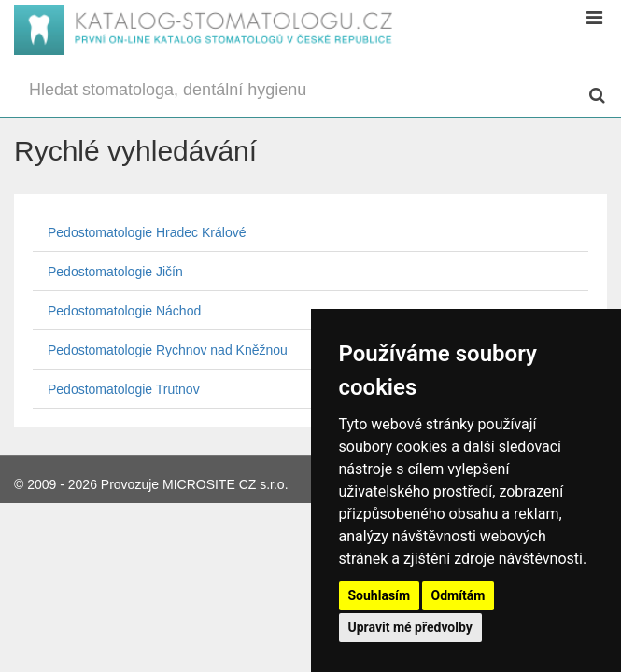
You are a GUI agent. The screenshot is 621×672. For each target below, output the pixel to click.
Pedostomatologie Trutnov (124, 389)
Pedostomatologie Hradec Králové (147, 232)
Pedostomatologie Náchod (124, 311)
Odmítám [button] (459, 595)
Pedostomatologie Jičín (115, 272)
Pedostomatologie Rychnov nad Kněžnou (168, 350)
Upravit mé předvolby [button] (410, 627)
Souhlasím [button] (380, 595)
